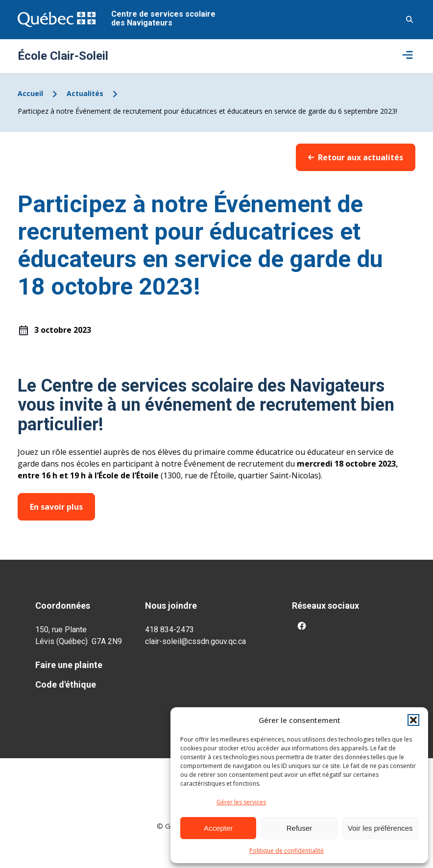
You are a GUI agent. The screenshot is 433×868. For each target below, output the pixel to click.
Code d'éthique (66, 684)
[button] (413, 720)
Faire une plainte (69, 665)
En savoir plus (56, 507)
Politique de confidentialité (287, 851)
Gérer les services (241, 802)
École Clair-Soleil (63, 56)
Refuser (300, 828)
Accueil (30, 93)
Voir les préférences (380, 828)
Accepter (218, 828)
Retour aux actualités (356, 157)
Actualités (85, 93)
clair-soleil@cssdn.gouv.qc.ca (195, 641)
